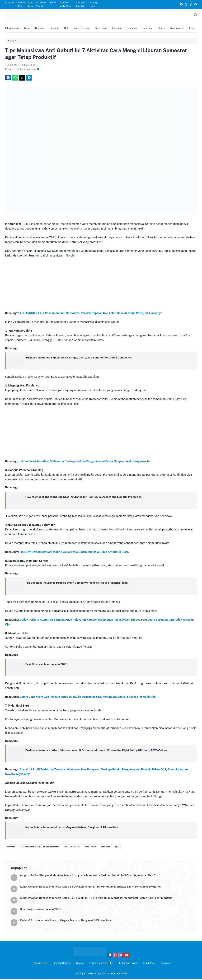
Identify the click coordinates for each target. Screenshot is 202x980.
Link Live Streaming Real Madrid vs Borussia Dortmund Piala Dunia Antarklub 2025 (74, 553)
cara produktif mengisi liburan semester (40, 848)
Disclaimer (10, 3)
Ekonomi (121, 28)
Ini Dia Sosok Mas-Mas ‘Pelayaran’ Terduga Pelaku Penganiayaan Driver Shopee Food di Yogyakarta (85, 462)
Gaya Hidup (104, 28)
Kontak (53, 3)
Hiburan (167, 28)
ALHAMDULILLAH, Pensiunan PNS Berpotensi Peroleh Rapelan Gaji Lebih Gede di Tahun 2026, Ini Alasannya (91, 314)
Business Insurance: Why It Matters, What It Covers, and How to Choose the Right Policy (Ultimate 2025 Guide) (98, 751)
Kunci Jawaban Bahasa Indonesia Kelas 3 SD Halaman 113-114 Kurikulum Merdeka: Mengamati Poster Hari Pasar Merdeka (98, 899)
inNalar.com (100, 975)
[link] (181, 4)
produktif (105, 848)
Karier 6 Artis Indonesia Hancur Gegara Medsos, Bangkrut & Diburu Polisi (74, 828)
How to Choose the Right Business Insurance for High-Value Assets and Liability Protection (85, 498)
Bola (69, 28)
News (28, 28)
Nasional (41, 28)
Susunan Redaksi (80, 4)
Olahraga (152, 28)
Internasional (13, 28)
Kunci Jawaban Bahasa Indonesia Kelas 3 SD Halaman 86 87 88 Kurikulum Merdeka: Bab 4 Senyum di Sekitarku (92, 888)
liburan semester (72, 848)
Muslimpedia (184, 28)
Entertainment (85, 28)
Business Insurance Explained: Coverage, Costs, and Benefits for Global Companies (80, 358)
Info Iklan (30, 4)
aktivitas (11, 848)
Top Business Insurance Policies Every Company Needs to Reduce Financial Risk (78, 584)
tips (117, 848)
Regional (56, 28)
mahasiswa (91, 848)
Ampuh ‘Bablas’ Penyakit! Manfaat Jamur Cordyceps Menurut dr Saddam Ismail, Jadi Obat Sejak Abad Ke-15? (90, 877)
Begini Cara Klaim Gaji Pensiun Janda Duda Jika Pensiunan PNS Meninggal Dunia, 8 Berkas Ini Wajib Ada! (88, 698)
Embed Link (22, 4)
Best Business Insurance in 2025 (47, 665)
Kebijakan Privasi (41, 4)
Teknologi (136, 28)
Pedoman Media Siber (65, 4)
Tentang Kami (94, 4)
